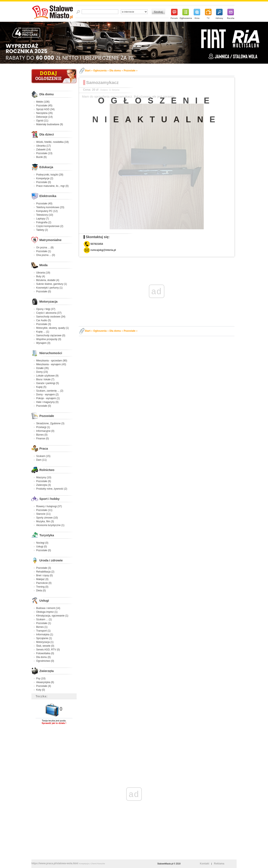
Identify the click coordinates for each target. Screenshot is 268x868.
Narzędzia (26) (44, 113)
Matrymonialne (50, 240)
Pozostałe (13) (44, 153)
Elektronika (48, 196)
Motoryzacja (48, 301)
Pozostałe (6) (44, 481)
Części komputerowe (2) (50, 226)
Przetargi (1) (43, 427)
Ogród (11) (42, 121)
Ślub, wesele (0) (45, 646)
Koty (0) (41, 690)
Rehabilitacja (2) (45, 572)
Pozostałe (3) (44, 324)
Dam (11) (41, 460)
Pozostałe (47, 416)
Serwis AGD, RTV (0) (48, 650)
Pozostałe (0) (44, 182)
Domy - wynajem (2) (47, 395)
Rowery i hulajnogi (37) (49, 506)
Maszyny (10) (44, 477)
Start (88, 71)
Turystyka (47, 535)
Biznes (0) (42, 435)
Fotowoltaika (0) (45, 653)
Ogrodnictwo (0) (45, 661)
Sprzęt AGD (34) (45, 109)
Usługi (44, 600)
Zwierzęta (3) (44, 485)
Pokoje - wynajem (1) (48, 398)
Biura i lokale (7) (45, 379)
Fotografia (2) (44, 222)
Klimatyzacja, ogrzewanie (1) (52, 616)
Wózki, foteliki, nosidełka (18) (52, 142)
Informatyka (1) (45, 635)
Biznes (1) (42, 627)
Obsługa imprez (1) (47, 612)
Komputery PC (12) (47, 211)
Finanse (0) (43, 439)
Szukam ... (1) (44, 619)
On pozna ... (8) (45, 248)
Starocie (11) (43, 514)
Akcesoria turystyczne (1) (50, 525)
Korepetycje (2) (45, 178)
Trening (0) (42, 587)
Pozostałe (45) (44, 106)
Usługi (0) (42, 547)
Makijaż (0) (42, 579)
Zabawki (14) (43, 150)
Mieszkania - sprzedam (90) (52, 361)
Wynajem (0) (43, 343)
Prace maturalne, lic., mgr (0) (52, 186)
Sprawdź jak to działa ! (54, 723)
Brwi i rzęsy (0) (44, 575)
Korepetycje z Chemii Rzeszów (92, 864)
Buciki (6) (41, 157)
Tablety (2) (42, 230)
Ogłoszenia (100, 71)
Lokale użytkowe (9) (47, 376)
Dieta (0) (41, 591)
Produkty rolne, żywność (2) (52, 489)
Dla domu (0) (43, 657)
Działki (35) (43, 368)
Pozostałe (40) (44, 204)
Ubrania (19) (43, 273)
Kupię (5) (41, 387)
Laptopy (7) (43, 219)
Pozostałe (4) (44, 686)
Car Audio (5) (44, 320)
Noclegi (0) (42, 543)
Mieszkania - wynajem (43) (51, 364)
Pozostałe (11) (44, 510)
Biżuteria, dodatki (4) (48, 280)
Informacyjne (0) (45, 431)
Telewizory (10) (45, 215)
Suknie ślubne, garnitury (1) (52, 284)
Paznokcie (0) (44, 583)
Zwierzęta (46, 671)
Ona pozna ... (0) (46, 255)
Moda (43, 265)
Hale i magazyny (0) (47, 402)
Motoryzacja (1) (45, 642)
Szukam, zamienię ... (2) (50, 391)
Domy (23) (42, 372)
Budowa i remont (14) (48, 608)
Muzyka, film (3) (45, 521)
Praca (44, 448)
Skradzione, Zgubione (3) (50, 423)
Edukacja (46, 167)
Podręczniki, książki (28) (50, 175)
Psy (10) (41, 678)
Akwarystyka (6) (45, 682)
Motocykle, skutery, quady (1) (53, 328)
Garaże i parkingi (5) (48, 383)
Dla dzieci (47, 134)
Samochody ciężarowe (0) (51, 335)
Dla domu (46, 94)
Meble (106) (43, 102)
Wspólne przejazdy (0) (49, 339)
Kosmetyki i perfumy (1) (49, 288)
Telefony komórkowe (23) (50, 207)
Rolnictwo (47, 470)
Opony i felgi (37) (46, 309)
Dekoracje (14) (44, 117)
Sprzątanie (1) (44, 638)
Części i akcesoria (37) (49, 313)
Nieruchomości (51, 353)
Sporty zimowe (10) (47, 518)
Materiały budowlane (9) (50, 124)
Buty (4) (41, 276)
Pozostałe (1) (44, 251)
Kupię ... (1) (43, 332)
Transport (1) (43, 631)
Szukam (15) (43, 456)
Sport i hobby (50, 499)
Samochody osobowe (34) (51, 317)
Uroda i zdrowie (51, 560)
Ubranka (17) (44, 146)
